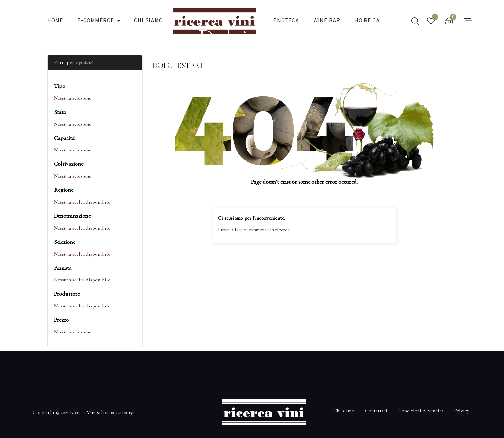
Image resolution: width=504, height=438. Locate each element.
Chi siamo (344, 411)
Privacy (462, 411)
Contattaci (376, 411)
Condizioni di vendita (421, 411)
